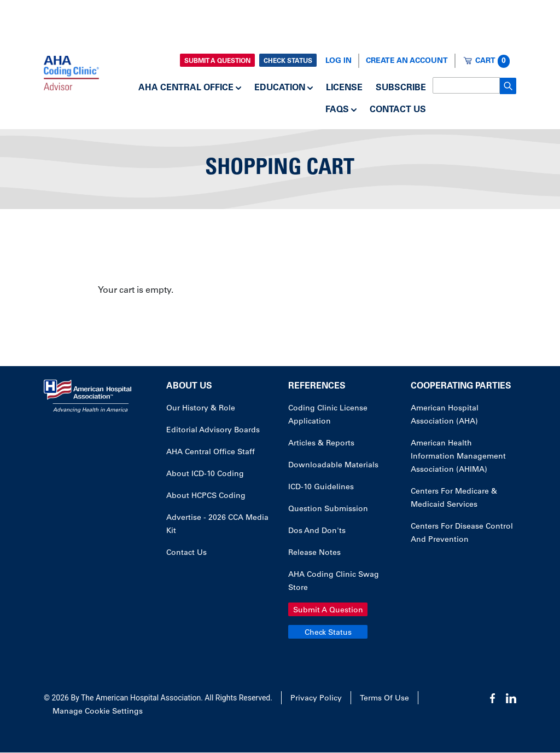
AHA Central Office (186, 88)
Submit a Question (217, 61)
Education (280, 88)
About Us (189, 386)
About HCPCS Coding (206, 496)
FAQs (337, 110)
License (344, 88)
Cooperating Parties (461, 386)
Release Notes (314, 553)
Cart (492, 61)
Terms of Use (384, 699)
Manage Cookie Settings (98, 712)
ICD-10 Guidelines (321, 488)
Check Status (288, 61)
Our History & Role (201, 409)
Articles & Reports (321, 444)
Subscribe (401, 88)
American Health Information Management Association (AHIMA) (458, 457)
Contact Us (398, 110)
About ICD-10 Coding (205, 474)
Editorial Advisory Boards (213, 431)
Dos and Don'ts (317, 531)
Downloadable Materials (333, 466)
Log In (339, 61)
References (317, 386)
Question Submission (328, 509)
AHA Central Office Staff (211, 453)
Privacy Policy (316, 699)
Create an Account (407, 61)
